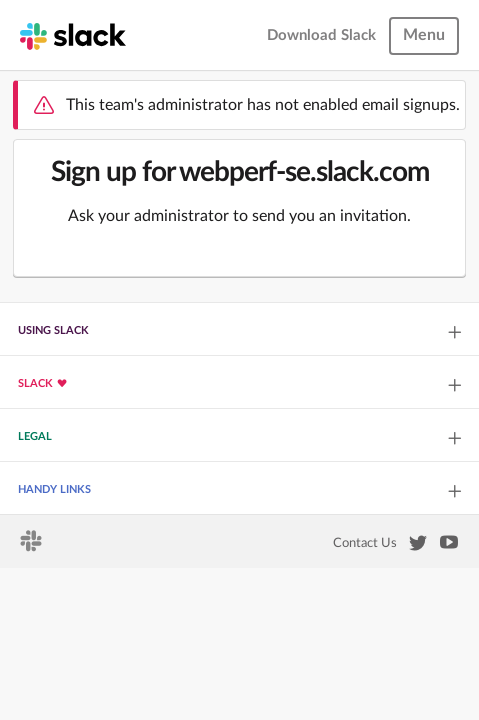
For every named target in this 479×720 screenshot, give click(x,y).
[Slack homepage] (73, 35)
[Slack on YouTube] (449, 546)
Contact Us (365, 543)
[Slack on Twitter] (418, 547)
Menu (424, 35)
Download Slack (321, 35)
